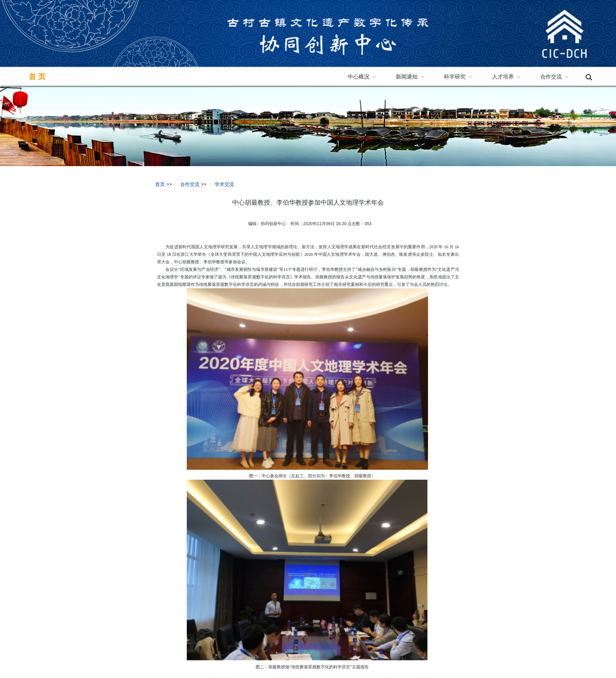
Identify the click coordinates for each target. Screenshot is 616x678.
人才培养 (503, 77)
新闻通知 (407, 77)
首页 (38, 77)
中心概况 (359, 77)
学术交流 (224, 184)
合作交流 (551, 77)
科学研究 (455, 77)
